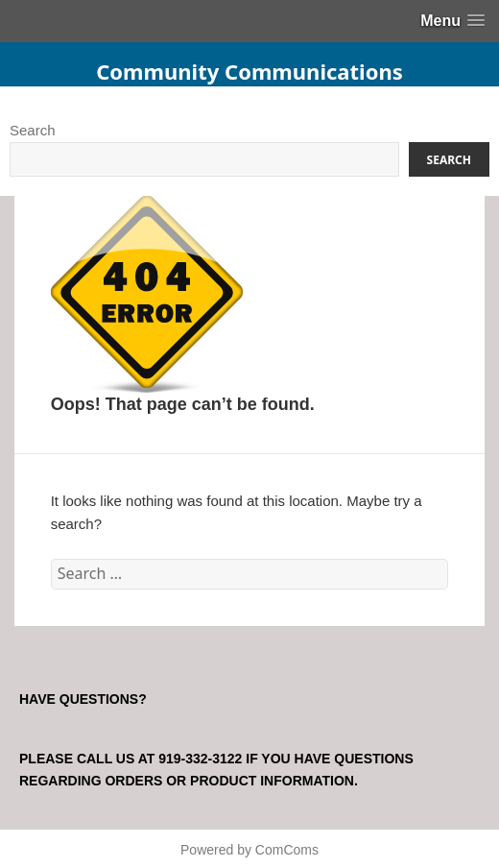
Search (33, 130)
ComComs (287, 850)
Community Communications (249, 71)
